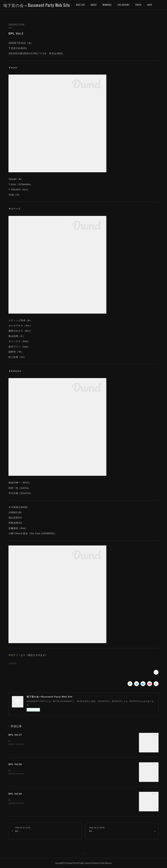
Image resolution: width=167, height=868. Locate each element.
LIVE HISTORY (123, 5)
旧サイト (16, 655)
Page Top (83, 854)
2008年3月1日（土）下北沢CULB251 (27, 800)
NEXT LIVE (80, 5)
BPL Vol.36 (15, 764)
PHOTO (138, 5)
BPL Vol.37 (15, 735)
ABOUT (94, 5)
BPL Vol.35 (15, 794)
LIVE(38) (12, 663)
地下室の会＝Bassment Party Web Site (37, 5)
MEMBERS (107, 5)
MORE (150, 5)
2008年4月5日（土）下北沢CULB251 (27, 770)
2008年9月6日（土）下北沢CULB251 (27, 741)
